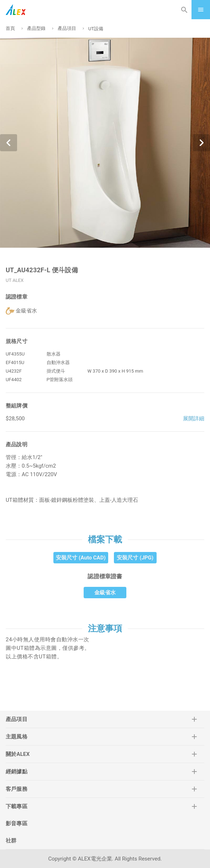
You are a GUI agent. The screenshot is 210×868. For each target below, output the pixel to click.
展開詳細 (194, 419)
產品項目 (67, 28)
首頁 (10, 28)
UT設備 (96, 29)
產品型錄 (36, 28)
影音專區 (17, 824)
